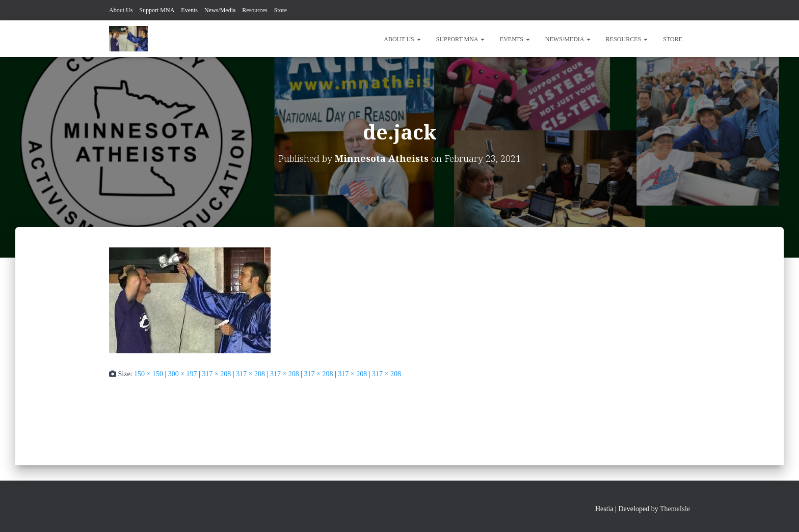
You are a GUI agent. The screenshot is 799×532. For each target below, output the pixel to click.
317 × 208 (216, 374)
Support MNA (157, 10)
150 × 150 (149, 374)
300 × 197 (183, 374)
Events (189, 10)
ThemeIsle (675, 509)
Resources (255, 10)
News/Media (220, 10)
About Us (121, 10)
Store (281, 10)
